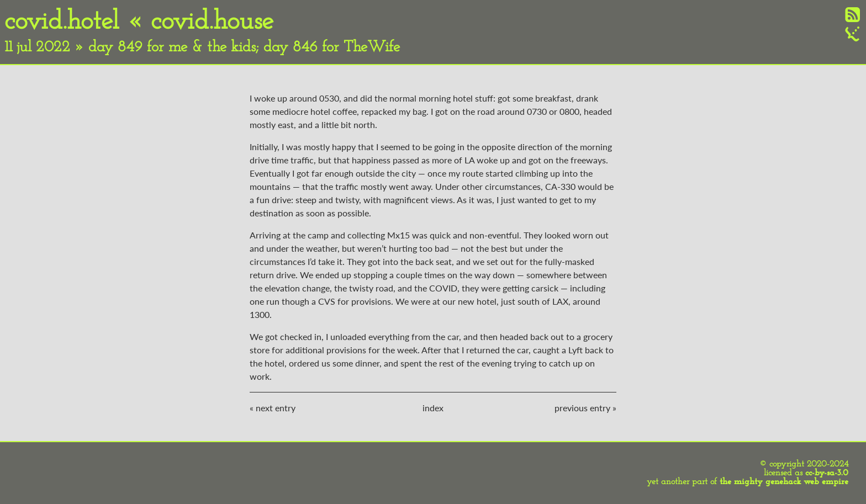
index (433, 408)
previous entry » (585, 408)
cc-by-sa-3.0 (827, 473)
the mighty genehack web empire (784, 482)
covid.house (212, 22)
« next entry (273, 408)
